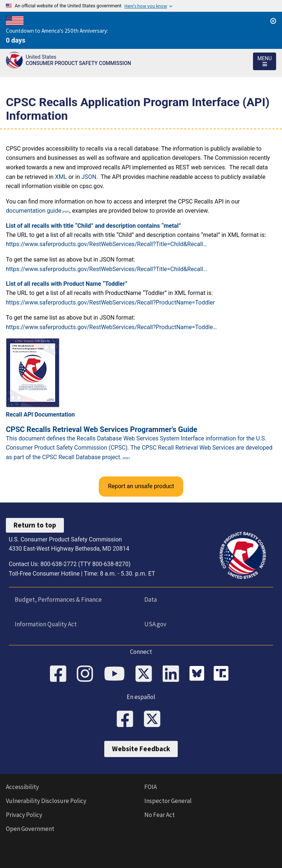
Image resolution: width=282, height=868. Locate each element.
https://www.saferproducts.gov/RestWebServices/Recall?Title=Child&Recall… (106, 244)
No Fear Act (160, 815)
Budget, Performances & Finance (58, 599)
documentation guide (34, 211)
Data (151, 599)
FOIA (151, 787)
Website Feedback (141, 749)
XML (61, 177)
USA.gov (155, 624)
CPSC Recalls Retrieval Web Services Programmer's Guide (102, 429)
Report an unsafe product (141, 486)
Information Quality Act (46, 624)
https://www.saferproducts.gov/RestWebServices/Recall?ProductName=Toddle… (111, 327)
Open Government (30, 829)
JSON (89, 177)
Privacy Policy (24, 815)
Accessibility (22, 787)
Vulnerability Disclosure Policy (46, 801)
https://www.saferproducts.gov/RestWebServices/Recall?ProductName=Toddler (110, 302)
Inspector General (168, 801)
